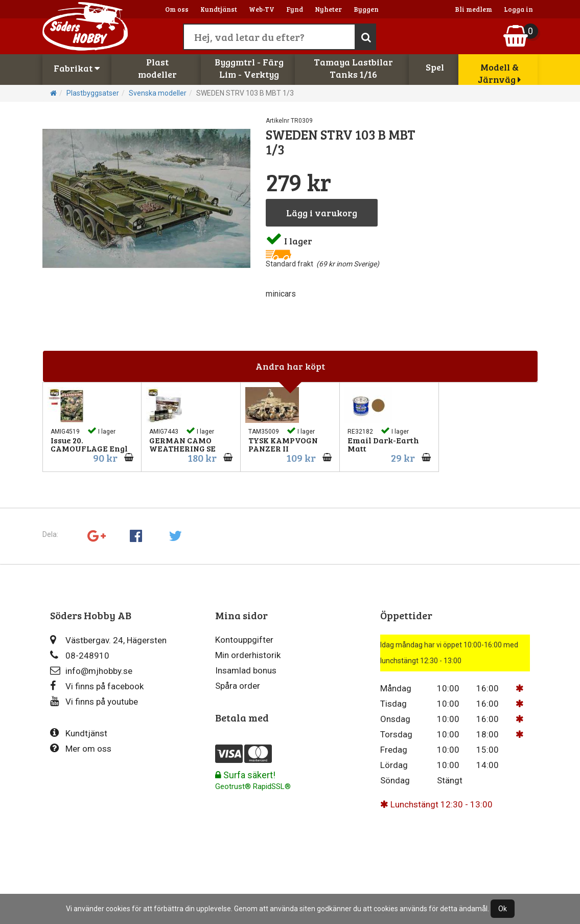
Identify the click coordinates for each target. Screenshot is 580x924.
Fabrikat (77, 68)
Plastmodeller (157, 68)
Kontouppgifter (244, 640)
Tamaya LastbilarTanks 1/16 (353, 68)
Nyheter (328, 9)
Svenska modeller (158, 93)
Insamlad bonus (246, 670)
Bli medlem (473, 9)
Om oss (177, 9)
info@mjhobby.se (91, 671)
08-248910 (80, 655)
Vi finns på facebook (97, 686)
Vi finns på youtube (94, 701)
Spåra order (238, 686)
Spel (435, 67)
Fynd (295, 9)
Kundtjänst (219, 9)
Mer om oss (81, 748)
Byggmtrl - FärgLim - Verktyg (249, 68)
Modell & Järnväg (499, 73)
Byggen (366, 9)
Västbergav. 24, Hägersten (108, 640)
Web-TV (262, 9)
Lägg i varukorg (322, 213)
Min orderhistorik (248, 655)
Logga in (518, 9)
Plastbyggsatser (93, 93)
